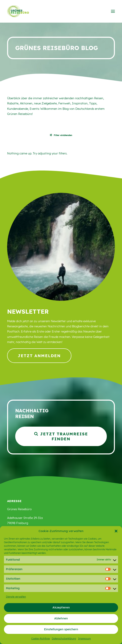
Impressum (84, 639)
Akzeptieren (61, 607)
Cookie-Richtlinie (41, 639)
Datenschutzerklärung (64, 639)
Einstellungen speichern (61, 629)
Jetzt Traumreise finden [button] (62, 436)
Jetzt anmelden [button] (39, 356)
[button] (116, 531)
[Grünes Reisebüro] (18, 11)
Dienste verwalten (16, 597)
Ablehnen (61, 618)
